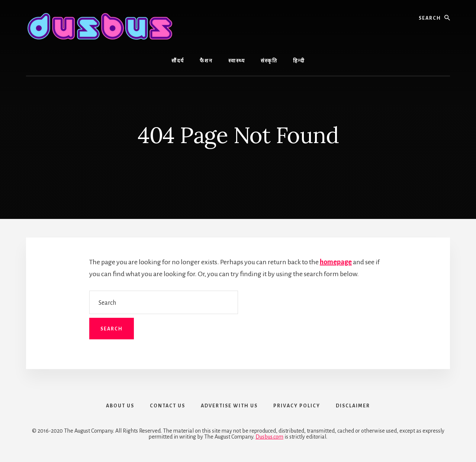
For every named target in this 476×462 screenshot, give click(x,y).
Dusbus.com (269, 437)
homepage (336, 262)
